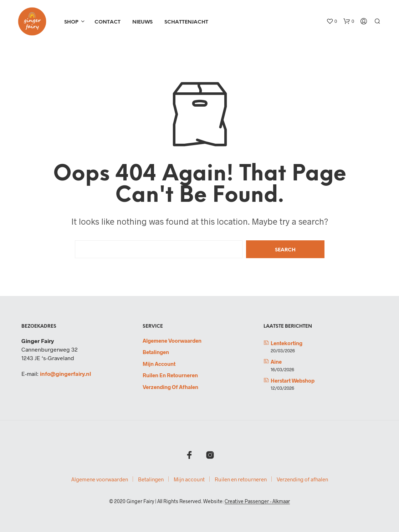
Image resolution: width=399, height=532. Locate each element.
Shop (71, 22)
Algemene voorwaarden (172, 341)
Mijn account (159, 364)
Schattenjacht (186, 22)
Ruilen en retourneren (170, 375)
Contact (108, 22)
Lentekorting (287, 343)
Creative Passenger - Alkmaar (257, 501)
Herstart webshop (293, 380)
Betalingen (156, 352)
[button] (332, 21)
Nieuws (142, 22)
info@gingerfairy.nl (65, 374)
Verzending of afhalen (170, 387)
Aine (276, 362)
